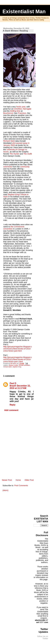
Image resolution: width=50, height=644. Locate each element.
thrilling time (15, 111)
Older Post (29, 480)
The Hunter (14, 154)
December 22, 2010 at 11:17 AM (20, 387)
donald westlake (24, 365)
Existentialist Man (24, 11)
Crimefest (18, 109)
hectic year (21, 107)
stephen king (17, 367)
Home (18, 480)
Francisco (22, 113)
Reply (12, 405)
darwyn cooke (13, 365)
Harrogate (27, 109)
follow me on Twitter (43, 637)
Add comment (11, 410)
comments (8, 167)
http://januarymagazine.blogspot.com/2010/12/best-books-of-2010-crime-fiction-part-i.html (18, 359)
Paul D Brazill (13, 385)
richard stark (7, 367)
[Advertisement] (42, 502)
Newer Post (7, 480)
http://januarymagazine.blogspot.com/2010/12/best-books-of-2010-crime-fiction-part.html (18, 349)
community (25, 167)
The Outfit (28, 154)
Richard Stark (9, 141)
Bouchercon (8, 113)
